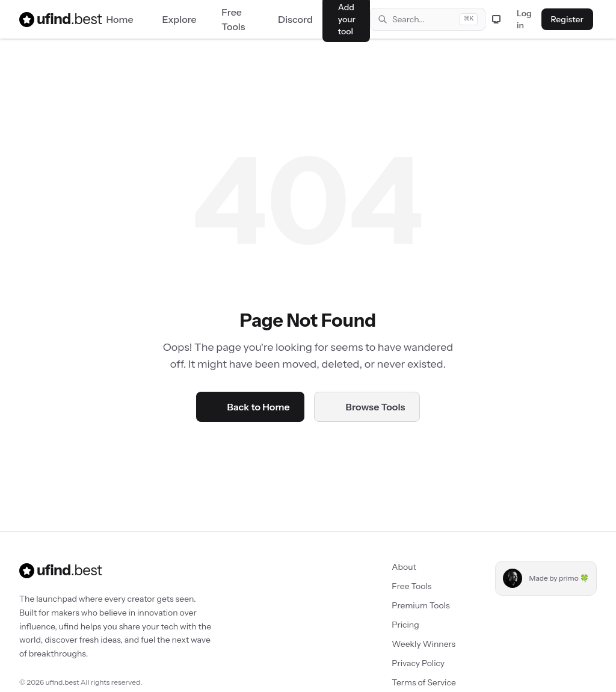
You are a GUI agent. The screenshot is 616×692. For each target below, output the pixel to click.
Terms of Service (416, 682)
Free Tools (404, 586)
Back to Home (250, 407)
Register (567, 19)
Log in (524, 19)
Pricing (397, 625)
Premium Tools (413, 605)
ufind (53, 19)
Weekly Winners (416, 644)
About (396, 567)
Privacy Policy (410, 663)
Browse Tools (367, 407)
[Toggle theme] (496, 19)
